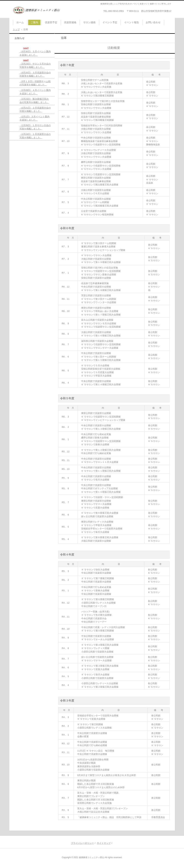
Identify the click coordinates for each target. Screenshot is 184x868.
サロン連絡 (89, 22)
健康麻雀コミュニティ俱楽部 (33, 17)
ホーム (20, 22)
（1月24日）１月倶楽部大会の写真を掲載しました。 (35, 136)
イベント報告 (132, 22)
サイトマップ (104, 843)
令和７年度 (67, 65)
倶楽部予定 (51, 22)
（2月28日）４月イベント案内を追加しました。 (35, 92)
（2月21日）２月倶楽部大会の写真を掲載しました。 (35, 110)
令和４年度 (67, 555)
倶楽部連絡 (70, 22)
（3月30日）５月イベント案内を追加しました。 (35, 51)
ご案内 (34, 22)
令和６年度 (67, 228)
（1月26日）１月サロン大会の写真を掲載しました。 (35, 127)
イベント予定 (110, 22)
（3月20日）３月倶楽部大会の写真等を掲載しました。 (35, 74)
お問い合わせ (153, 22)
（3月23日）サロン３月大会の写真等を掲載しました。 (35, 64)
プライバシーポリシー (82, 843)
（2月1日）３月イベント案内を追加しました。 (35, 118)
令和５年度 (67, 398)
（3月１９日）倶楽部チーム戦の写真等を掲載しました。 (35, 83)
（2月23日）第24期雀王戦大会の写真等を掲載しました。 (34, 101)
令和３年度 (67, 701)
